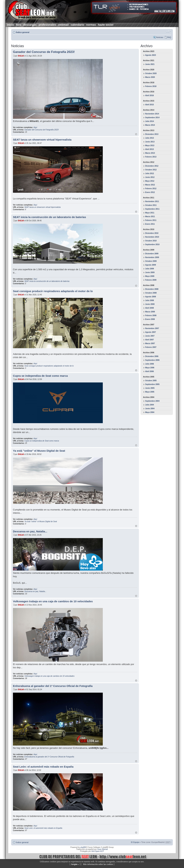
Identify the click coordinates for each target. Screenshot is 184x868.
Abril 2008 (149, 308)
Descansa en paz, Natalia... (30, 531)
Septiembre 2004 (152, 401)
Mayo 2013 (150, 146)
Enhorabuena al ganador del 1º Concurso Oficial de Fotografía (53, 686)
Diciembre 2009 (152, 254)
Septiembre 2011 (152, 209)
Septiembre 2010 (152, 244)
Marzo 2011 (150, 217)
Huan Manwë (103, 849)
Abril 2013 (149, 149)
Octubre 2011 (151, 205)
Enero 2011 (150, 224)
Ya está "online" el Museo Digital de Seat (39, 451)
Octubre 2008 (151, 293)
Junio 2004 (150, 409)
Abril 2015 (149, 105)
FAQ (169, 37)
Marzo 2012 (150, 185)
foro (19, 25)
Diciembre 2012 (152, 166)
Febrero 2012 (151, 189)
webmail (63, 25)
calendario (77, 25)
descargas (30, 25)
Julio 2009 (149, 269)
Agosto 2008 (150, 297)
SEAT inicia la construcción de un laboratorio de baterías (49, 217)
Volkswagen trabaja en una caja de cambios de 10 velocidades (53, 601)
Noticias (160, 37)
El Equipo (135, 842)
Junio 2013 (150, 142)
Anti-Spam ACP (98, 851)
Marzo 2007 (150, 343)
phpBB (83, 847)
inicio (11, 25)
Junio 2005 (150, 388)
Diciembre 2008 (152, 289)
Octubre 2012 (151, 170)
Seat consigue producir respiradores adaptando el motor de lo (53, 291)
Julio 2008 (149, 300)
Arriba (136, 134)
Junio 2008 (150, 304)
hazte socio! (106, 25)
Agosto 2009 (150, 265)
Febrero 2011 (151, 220)
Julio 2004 (149, 405)
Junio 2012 (150, 177)
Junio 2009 (150, 272)
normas (91, 25)
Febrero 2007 (151, 347)
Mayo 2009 (150, 276)
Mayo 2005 (150, 392)
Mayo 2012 (150, 181)
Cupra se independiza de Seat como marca (40, 376)
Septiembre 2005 (152, 384)
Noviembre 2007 (152, 328)
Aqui (35, 127)
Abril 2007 (149, 340)
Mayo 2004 (150, 412)
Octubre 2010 (151, 241)
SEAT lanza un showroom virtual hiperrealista (42, 140)
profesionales (47, 25)
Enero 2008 (150, 319)
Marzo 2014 (150, 125)
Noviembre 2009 (152, 257)
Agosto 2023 (150, 55)
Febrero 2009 (151, 280)
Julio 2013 (149, 138)
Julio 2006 (149, 364)
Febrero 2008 (151, 315)
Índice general (23, 32)
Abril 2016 (149, 95)
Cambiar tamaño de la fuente (168, 32)
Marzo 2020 (150, 77)
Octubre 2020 (151, 73)
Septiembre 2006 (152, 360)
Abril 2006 (149, 371)
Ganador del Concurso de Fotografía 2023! (44, 52)
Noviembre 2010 (152, 237)
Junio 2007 (150, 336)
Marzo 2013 (150, 153)
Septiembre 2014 (152, 118)
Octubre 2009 (151, 261)
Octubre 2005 (151, 381)
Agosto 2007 (150, 332)
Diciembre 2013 (152, 134)
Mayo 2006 (150, 368)
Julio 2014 (149, 121)
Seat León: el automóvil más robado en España (43, 767)
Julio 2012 (149, 173)
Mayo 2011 (150, 213)
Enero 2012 (150, 192)
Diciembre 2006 (152, 356)
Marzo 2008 (150, 312)
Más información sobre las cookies (98, 864)
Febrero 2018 (151, 86)
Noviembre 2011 (152, 201)
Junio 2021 (150, 64)
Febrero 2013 (151, 157)
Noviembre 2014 (152, 114)
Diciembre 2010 (152, 233)
